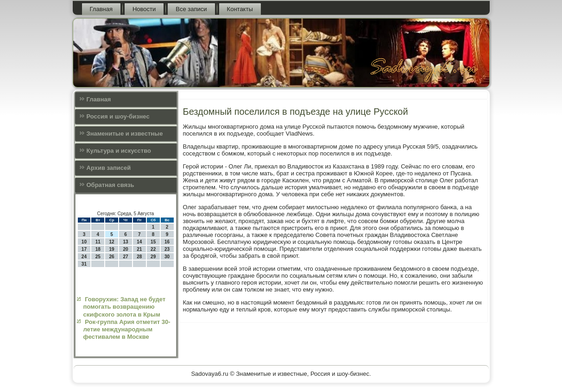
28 (139, 257)
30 (167, 257)
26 (112, 257)
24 (84, 257)
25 (98, 257)
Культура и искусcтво (119, 151)
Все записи (191, 9)
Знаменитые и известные (125, 134)
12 (112, 242)
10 (84, 242)
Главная (101, 9)
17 (84, 249)
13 (125, 242)
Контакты (240, 9)
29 (153, 257)
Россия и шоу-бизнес (118, 116)
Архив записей (109, 168)
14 (139, 242)
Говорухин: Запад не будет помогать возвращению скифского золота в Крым (125, 307)
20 (125, 249)
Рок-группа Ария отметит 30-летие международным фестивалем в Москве (127, 330)
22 (153, 249)
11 (98, 242)
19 (112, 249)
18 (98, 249)
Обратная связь (111, 185)
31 (84, 264)
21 (139, 249)
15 (153, 242)
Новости (144, 9)
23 (167, 249)
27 (125, 257)
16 (167, 242)
